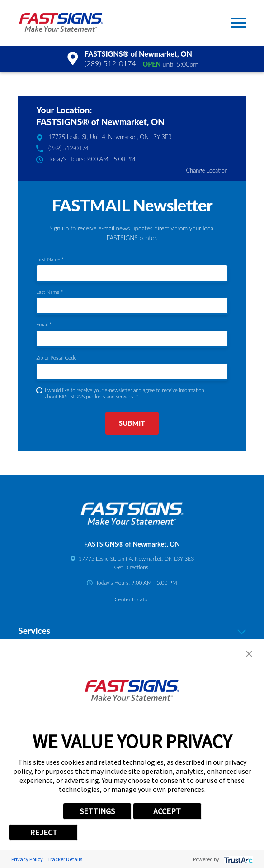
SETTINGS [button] (97, 811)
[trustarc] (238, 859)
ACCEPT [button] (167, 811)
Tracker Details (65, 859)
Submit (132, 423)
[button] (238, 23)
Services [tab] (132, 631)
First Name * (50, 259)
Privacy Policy (27, 859)
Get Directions (131, 567)
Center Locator (132, 599)
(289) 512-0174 (110, 63)
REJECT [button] (44, 832)
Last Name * (49, 292)
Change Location (207, 170)
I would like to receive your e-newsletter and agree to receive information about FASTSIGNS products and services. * (125, 393)
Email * (44, 324)
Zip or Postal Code (56, 357)
